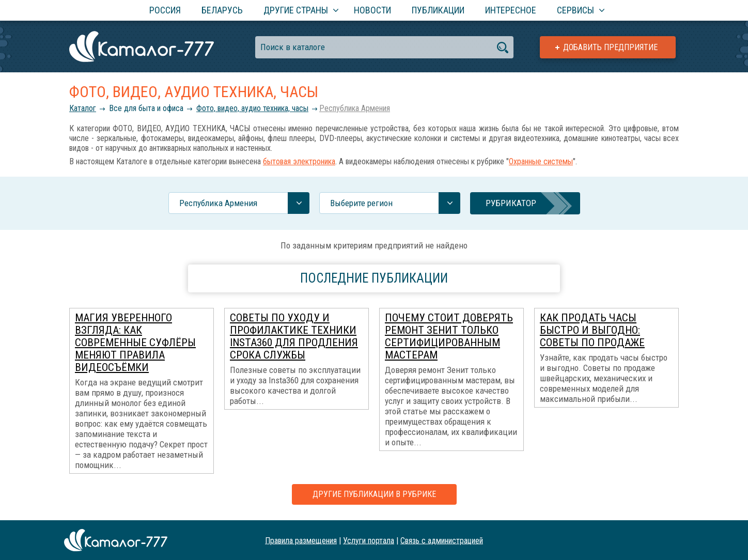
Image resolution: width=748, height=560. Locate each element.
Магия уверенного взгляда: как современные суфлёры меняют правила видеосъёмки (135, 343)
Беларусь (222, 10)
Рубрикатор (511, 203)
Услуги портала (369, 540)
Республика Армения (355, 108)
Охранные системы (541, 161)
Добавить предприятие (610, 47)
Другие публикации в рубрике (374, 494)
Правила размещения (301, 540)
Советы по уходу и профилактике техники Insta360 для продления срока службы (294, 336)
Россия (165, 10)
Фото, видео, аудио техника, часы (252, 108)
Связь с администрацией (442, 540)
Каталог (83, 108)
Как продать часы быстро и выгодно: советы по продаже (592, 330)
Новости (372, 10)
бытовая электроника (299, 161)
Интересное (511, 10)
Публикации (438, 10)
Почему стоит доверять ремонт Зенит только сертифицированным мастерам (449, 336)
